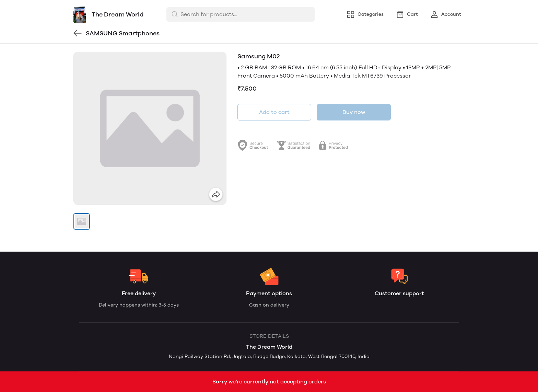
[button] (82, 221)
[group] (150, 128)
